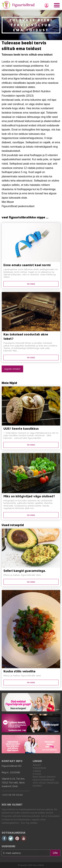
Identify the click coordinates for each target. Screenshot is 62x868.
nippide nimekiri (12, 369)
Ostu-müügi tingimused (46, 783)
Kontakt (37, 786)
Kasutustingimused (44, 780)
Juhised (37, 771)
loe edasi (31, 284)
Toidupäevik (39, 768)
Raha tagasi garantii (44, 777)
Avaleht (37, 765)
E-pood (37, 774)
